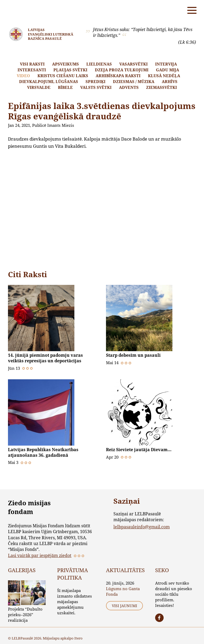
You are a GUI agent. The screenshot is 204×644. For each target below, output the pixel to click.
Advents (129, 87)
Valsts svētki (96, 87)
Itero (78, 637)
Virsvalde (39, 87)
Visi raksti (32, 64)
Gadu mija (167, 70)
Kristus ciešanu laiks (63, 76)
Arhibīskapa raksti (118, 76)
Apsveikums (65, 64)
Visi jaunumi (124, 605)
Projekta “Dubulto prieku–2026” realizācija (25, 614)
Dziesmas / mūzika (134, 81)
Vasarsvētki (133, 64)
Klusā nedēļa (164, 76)
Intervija (166, 64)
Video (23, 76)
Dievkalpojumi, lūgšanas (49, 81)
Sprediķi (95, 81)
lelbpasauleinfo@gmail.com (142, 526)
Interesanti (32, 70)
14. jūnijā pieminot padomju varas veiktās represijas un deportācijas (45, 358)
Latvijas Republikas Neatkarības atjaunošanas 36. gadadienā (43, 452)
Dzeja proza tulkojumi (122, 70)
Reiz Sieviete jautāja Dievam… (139, 449)
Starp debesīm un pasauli (133, 355)
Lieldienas (99, 64)
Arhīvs (170, 81)
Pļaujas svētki (70, 70)
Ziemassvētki (161, 87)
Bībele (65, 87)
